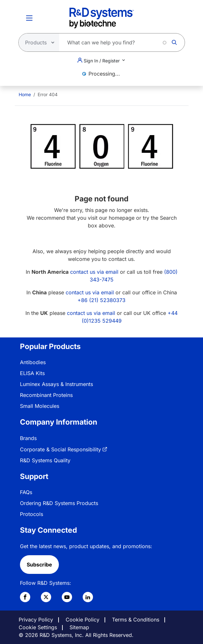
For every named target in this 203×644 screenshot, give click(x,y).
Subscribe (39, 565)
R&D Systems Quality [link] (45, 460)
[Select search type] (37, 42)
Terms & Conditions (136, 620)
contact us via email (94, 272)
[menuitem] (25, 94)
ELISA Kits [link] (32, 373)
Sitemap (79, 627)
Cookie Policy (83, 620)
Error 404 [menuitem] (48, 94)
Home (25, 94)
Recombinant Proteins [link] (46, 395)
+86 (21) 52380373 (101, 300)
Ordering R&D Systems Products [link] (59, 503)
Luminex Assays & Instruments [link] (56, 384)
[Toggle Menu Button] (29, 18)
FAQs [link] (26, 492)
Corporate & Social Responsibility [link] (60, 449)
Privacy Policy (36, 620)
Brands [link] (28, 438)
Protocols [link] (32, 514)
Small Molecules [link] (40, 406)
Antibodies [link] (33, 362)
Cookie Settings (38, 627)
